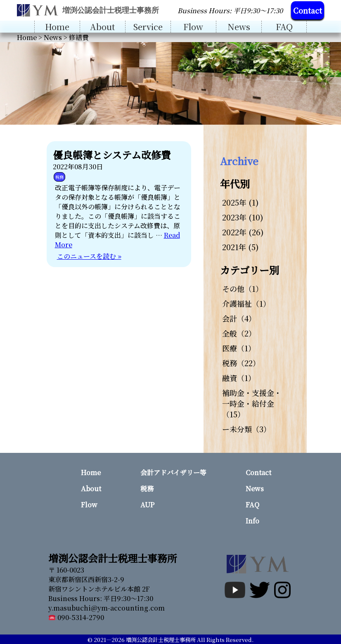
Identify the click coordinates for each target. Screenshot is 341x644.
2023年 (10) (243, 217)
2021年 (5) (240, 247)
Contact (308, 10)
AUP (147, 505)
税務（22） (241, 363)
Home (57, 27)
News (239, 27)
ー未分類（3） (246, 429)
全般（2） (239, 333)
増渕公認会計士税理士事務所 (161, 640)
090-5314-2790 (76, 617)
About (102, 27)
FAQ (284, 27)
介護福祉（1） (246, 303)
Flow (193, 27)
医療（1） (239, 348)
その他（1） (243, 289)
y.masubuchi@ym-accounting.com (107, 608)
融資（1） (239, 378)
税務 (59, 177)
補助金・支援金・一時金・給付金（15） (252, 403)
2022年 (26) (243, 232)
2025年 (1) (240, 202)
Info (252, 521)
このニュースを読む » (89, 256)
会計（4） (239, 318)
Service (148, 27)
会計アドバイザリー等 (173, 472)
